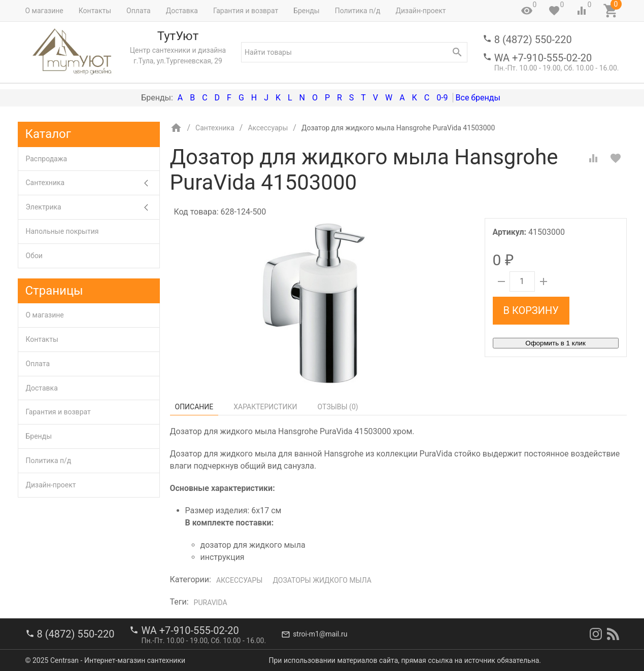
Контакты (95, 11)
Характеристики (265, 407)
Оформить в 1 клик (555, 343)
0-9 (442, 98)
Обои (34, 256)
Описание (194, 407)
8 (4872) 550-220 (533, 40)
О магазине (44, 11)
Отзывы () (338, 407)
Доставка (182, 11)
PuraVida (211, 603)
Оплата (139, 11)
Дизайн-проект (420, 11)
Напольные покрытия (62, 231)
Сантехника (93, 183)
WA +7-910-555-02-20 (543, 58)
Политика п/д (358, 11)
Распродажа (47, 159)
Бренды (307, 11)
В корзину (531, 310)
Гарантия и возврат (246, 11)
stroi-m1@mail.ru (320, 634)
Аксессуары (239, 580)
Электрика (93, 207)
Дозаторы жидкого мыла (322, 580)
